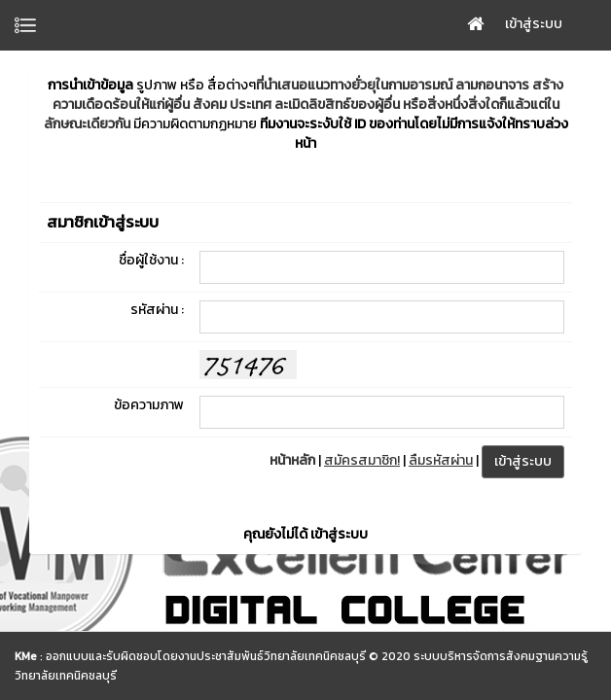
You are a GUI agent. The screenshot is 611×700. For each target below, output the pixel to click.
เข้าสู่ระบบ (534, 24)
